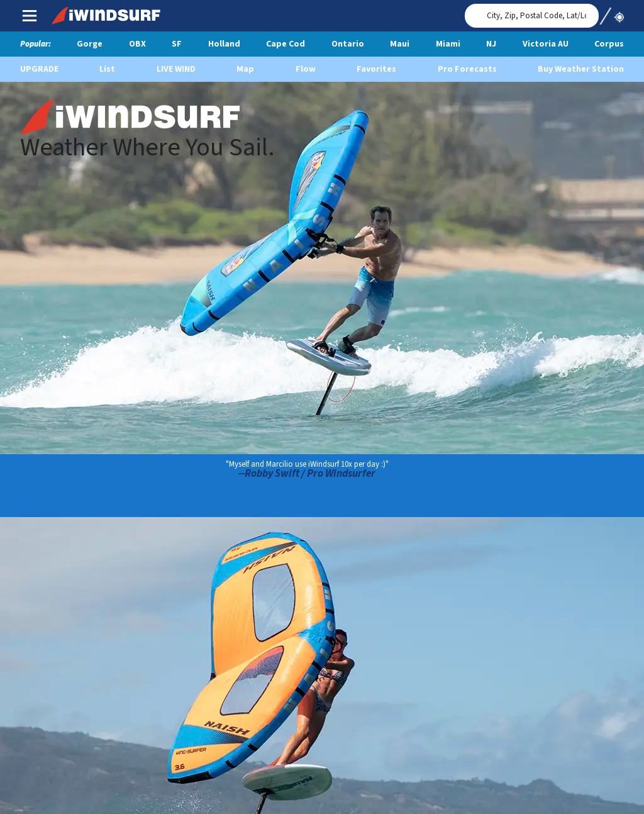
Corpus (609, 44)
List (107, 69)
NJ (491, 44)
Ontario (348, 44)
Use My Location (611, 12)
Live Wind (176, 69)
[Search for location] (532, 16)
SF (177, 44)
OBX (137, 44)
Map (245, 69)
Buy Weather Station (581, 69)
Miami (448, 44)
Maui (400, 44)
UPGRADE (39, 69)
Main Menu (29, 15)
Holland (224, 44)
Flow (306, 69)
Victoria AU (546, 44)
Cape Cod (286, 44)
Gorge (90, 44)
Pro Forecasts (467, 69)
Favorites (376, 69)
